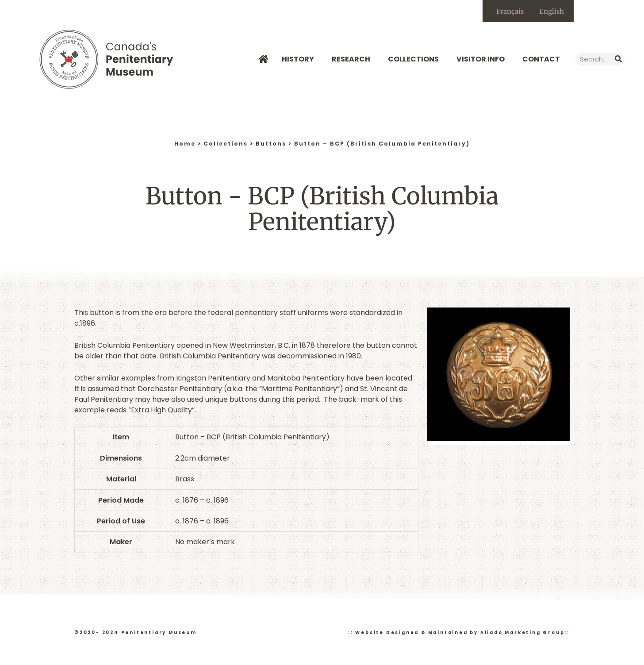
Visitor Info (483, 59)
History (300, 59)
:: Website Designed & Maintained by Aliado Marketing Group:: (459, 632)
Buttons (271, 144)
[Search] (618, 59)
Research (353, 59)
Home (185, 144)
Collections (416, 59)
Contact (541, 59)
